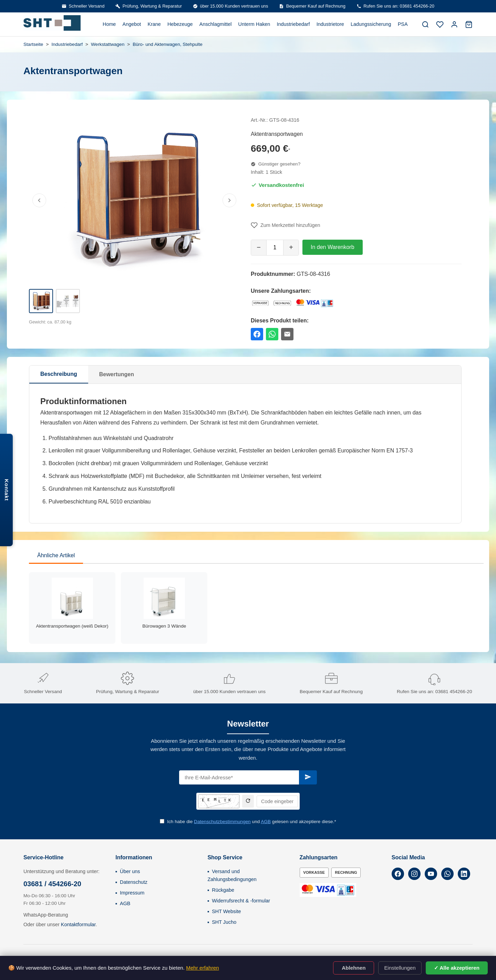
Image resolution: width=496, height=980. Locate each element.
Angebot (132, 24)
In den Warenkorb (333, 247)
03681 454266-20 (454, 692)
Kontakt (7, 490)
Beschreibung (59, 374)
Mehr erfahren (202, 968)
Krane (154, 24)
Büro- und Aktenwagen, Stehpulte (168, 44)
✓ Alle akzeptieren (457, 968)
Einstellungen (400, 968)
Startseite (33, 44)
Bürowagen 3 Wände (164, 626)
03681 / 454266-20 (52, 884)
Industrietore (330, 24)
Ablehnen (354, 968)
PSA (403, 24)
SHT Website (226, 911)
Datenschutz (134, 882)
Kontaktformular (78, 924)
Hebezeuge (180, 24)
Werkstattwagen (108, 44)
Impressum (132, 893)
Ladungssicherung (371, 24)
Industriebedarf (293, 24)
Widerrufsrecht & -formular (241, 901)
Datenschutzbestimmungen (222, 822)
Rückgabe (223, 890)
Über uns (130, 871)
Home (109, 24)
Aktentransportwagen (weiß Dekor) (72, 626)
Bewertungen (117, 374)
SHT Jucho (224, 922)
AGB (266, 822)
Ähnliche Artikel (56, 555)
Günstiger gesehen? (276, 164)
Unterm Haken (254, 24)
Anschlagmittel (216, 24)
